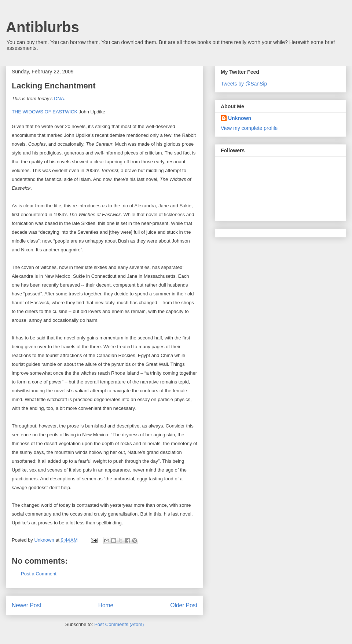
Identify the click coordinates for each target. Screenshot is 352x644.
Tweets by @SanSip (244, 84)
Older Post (184, 605)
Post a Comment (39, 574)
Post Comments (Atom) (119, 624)
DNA (59, 99)
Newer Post (27, 605)
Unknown (240, 118)
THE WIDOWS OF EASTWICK (45, 112)
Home (106, 605)
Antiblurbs (43, 27)
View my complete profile (249, 128)
